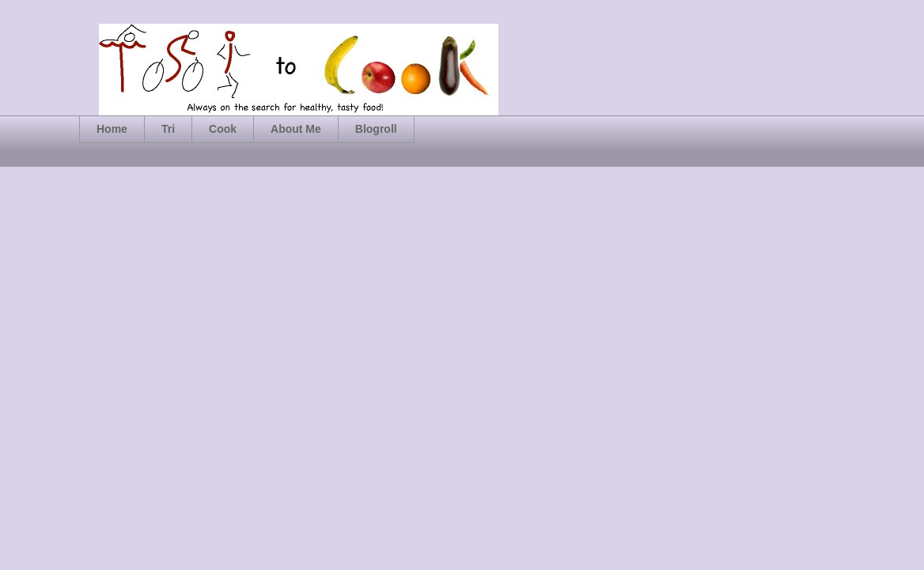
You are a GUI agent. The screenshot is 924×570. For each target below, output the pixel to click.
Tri (168, 129)
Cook (223, 129)
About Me (296, 129)
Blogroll (376, 129)
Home (112, 129)
